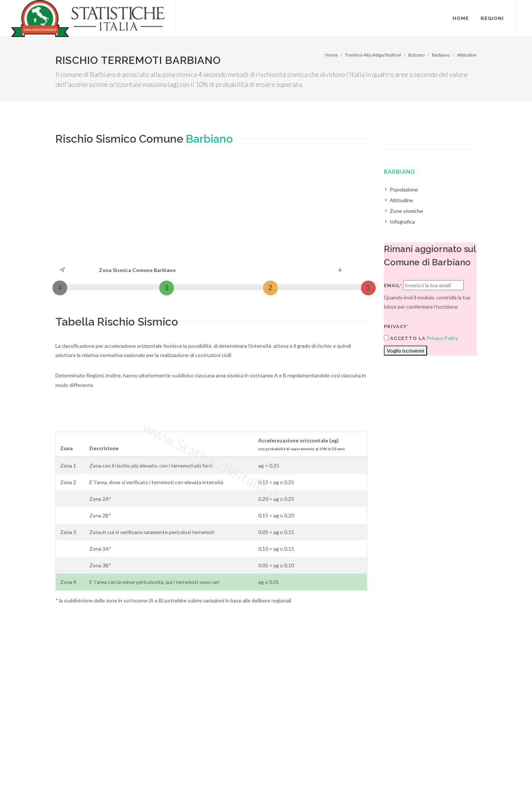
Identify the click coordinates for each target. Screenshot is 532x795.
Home (331, 55)
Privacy (110, 775)
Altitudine (467, 55)
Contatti (438, 766)
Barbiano (441, 55)
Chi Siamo (135, 775)
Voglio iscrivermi (405, 351)
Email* (393, 286)
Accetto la (405, 338)
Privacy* (396, 327)
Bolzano (416, 55)
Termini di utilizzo (75, 775)
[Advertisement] (211, 210)
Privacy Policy (442, 338)
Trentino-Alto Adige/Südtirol (373, 55)
